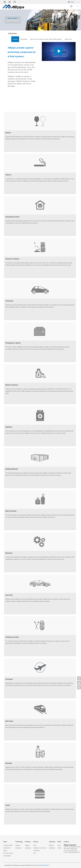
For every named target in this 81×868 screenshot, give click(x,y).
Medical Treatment (12, 385)
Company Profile (8, 845)
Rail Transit (9, 721)
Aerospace (9, 679)
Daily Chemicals (11, 511)
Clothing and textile (12, 637)
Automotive (9, 301)
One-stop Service (8, 853)
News (59, 842)
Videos (59, 848)
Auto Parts (9, 595)
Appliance (9, 427)
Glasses (8, 133)
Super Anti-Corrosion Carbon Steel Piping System (46, 39)
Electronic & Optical (12, 259)
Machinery (9, 553)
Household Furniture (12, 217)
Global (72, 2)
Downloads (36, 851)
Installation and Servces (40, 848)
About (5, 842)
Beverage (9, 763)
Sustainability (7, 856)
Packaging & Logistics (13, 343)
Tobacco (8, 175)
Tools (35, 845)
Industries (52, 842)
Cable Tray (68, 39)
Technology (19, 842)
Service (36, 842)
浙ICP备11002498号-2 (43, 865)
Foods (8, 805)
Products (28, 842)
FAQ (35, 853)
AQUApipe (24, 39)
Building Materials (12, 469)
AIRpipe (15, 39)
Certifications (7, 848)
